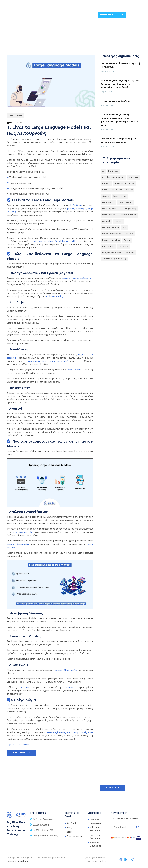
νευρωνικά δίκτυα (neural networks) (48, 361)
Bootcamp (134, 177)
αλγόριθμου (75, 205)
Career (129, 190)
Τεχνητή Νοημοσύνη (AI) (114, 259)
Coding (106, 196)
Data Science (109, 215)
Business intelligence (112, 190)
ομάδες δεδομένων (18, 544)
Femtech (106, 221)
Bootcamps (18, 15)
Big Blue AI (113, 171)
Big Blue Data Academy (113, 177)
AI (103, 171)
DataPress (70, 15)
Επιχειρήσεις (109, 246)
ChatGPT (26, 687)
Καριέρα (130, 253)
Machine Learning (54, 296)
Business (106, 184)
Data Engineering (128, 209)
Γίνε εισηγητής (75, 836)
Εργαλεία (123, 246)
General (118, 221)
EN (132, 15)
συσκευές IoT (71, 687)
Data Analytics (126, 202)
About (86, 15)
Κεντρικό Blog (22, 753)
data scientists (76, 370)
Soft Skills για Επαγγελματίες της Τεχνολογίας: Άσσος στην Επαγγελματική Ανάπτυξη (120, 84)
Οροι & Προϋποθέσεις (94, 858)
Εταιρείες (53, 15)
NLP (125, 227)
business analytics (111, 240)
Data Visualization (128, 215)
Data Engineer (15, 115)
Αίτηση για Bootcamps (112, 15)
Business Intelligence (125, 184)
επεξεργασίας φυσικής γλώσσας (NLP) (54, 241)
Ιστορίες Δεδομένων (112, 253)
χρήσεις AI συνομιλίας (66, 670)
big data (129, 234)
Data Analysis (120, 196)
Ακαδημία (72, 823)
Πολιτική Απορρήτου (96, 861)
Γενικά (127, 240)
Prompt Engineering (112, 234)
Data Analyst (108, 202)
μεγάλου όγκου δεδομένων (78, 278)
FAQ (69, 828)
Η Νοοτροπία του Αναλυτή (115, 101)
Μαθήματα (36, 15)
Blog (69, 832)
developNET (24, 861)
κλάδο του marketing (23, 532)
